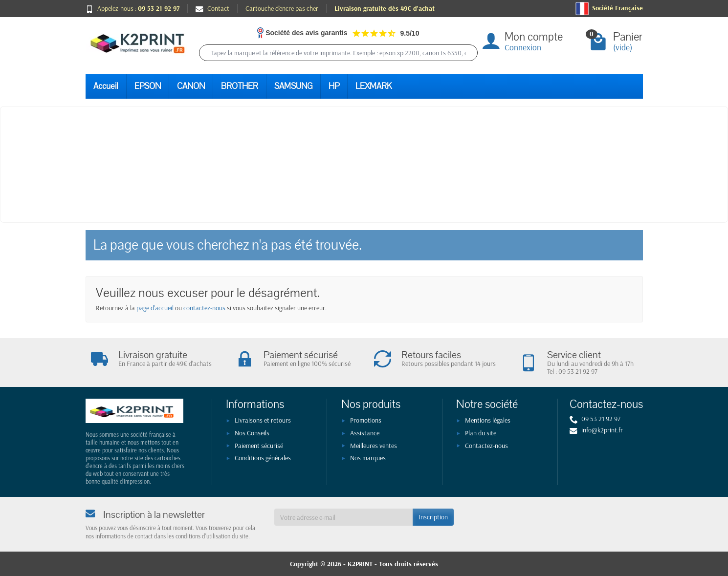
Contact (212, 8)
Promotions (366, 420)
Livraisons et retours (263, 420)
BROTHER (240, 86)
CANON (191, 86)
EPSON (148, 86)
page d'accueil (155, 308)
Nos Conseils (252, 433)
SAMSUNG (293, 86)
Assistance (365, 433)
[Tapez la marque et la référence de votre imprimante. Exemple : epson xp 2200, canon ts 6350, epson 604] (338, 53)
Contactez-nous (486, 446)
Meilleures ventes (374, 446)
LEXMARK (374, 86)
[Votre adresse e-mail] (343, 517)
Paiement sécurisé (259, 446)
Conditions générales (263, 458)
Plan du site (481, 433)
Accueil (106, 86)
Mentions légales (488, 420)
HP (334, 86)
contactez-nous (204, 308)
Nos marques (368, 458)
